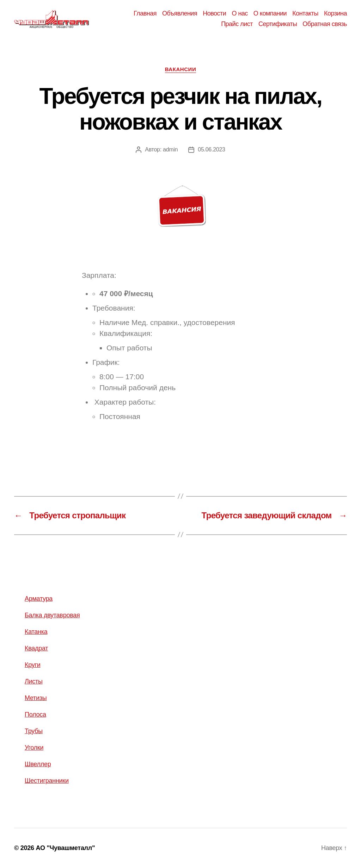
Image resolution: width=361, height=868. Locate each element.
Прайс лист (237, 24)
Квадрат (36, 648)
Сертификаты (278, 24)
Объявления (180, 13)
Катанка (36, 632)
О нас (240, 13)
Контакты (305, 13)
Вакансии (181, 69)
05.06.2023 (211, 149)
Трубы (34, 731)
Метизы (36, 698)
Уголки (34, 748)
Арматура (39, 599)
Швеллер (38, 764)
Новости (214, 13)
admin (170, 149)
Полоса (35, 714)
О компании (270, 13)
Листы (34, 681)
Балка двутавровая (52, 615)
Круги (33, 665)
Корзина (335, 13)
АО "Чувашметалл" (65, 848)
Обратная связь (325, 24)
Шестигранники (47, 781)
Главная (145, 13)
